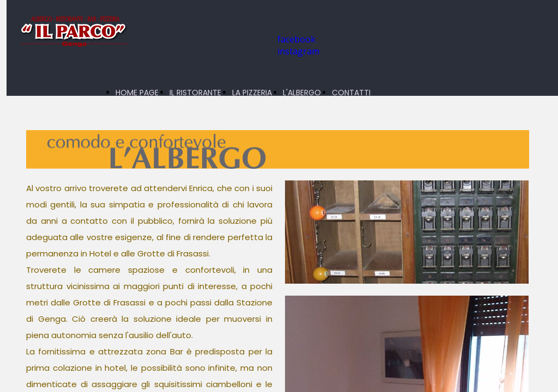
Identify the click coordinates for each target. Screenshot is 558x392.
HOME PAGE (137, 93)
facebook (296, 39)
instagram (298, 51)
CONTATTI (351, 93)
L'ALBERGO (302, 93)
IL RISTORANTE (195, 93)
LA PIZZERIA (252, 93)
